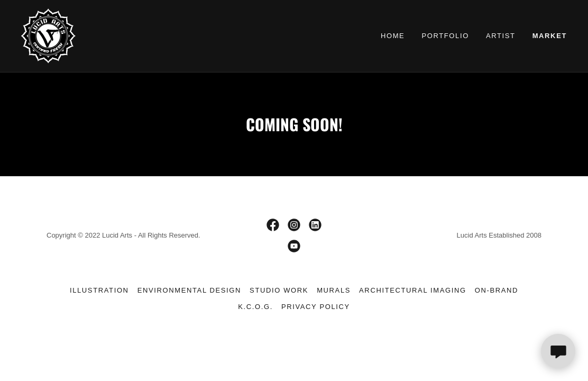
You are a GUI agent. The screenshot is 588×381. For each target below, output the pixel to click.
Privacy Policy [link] (316, 307)
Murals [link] (334, 290)
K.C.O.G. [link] (255, 307)
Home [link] (393, 36)
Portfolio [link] (445, 36)
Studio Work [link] (279, 290)
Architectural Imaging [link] (413, 290)
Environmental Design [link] (189, 290)
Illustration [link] (99, 290)
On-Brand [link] (497, 290)
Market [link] (550, 36)
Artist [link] (501, 36)
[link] (48, 35)
